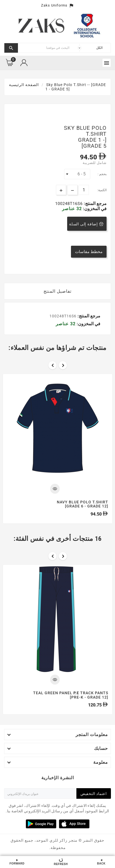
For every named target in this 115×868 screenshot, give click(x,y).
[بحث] (45, 48)
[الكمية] (84, 190)
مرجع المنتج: (95, 203)
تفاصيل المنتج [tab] (57, 291)
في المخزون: (94, 209)
